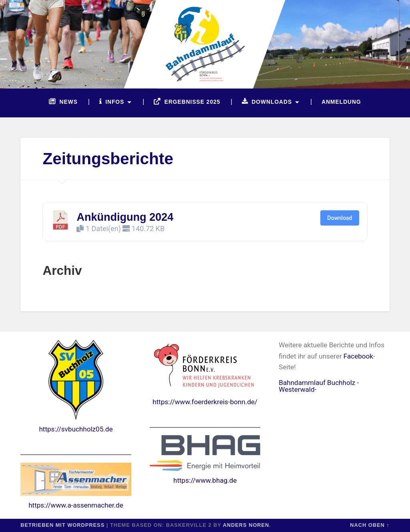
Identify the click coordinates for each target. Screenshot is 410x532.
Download (340, 218)
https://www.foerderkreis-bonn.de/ (205, 402)
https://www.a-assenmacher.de (76, 505)
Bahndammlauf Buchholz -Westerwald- (319, 386)
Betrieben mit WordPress (62, 525)
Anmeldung (341, 102)
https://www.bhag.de (205, 480)
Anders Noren (246, 525)
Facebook (358, 356)
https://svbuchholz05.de (76, 429)
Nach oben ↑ (370, 525)
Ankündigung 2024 (125, 217)
